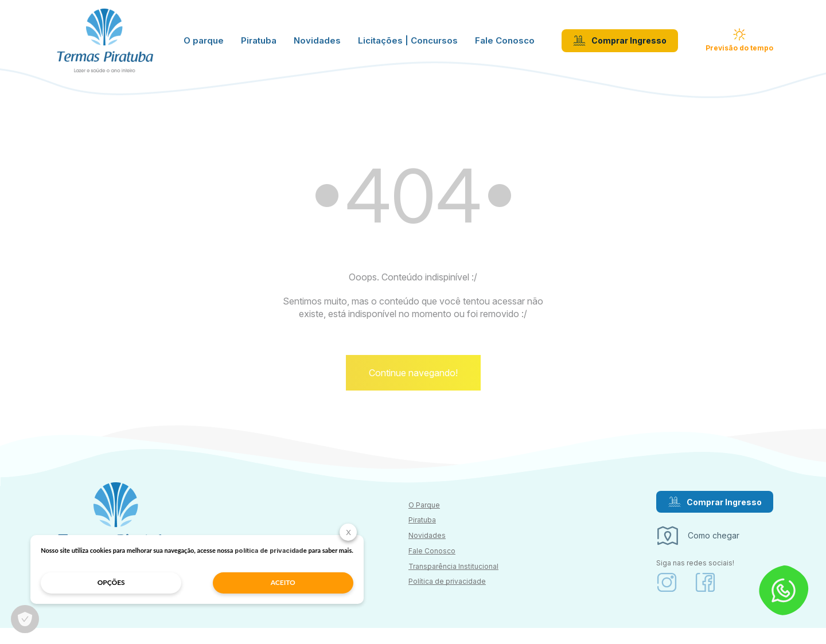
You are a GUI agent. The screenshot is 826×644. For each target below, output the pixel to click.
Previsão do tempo (739, 42)
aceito (182, 581)
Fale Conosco (505, 43)
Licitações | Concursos (408, 43)
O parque (204, 43)
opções (89, 581)
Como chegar (697, 552)
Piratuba (259, 43)
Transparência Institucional (453, 582)
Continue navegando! (413, 389)
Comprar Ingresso (620, 43)
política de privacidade (125, 549)
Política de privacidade (447, 598)
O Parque (424, 521)
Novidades (317, 43)
